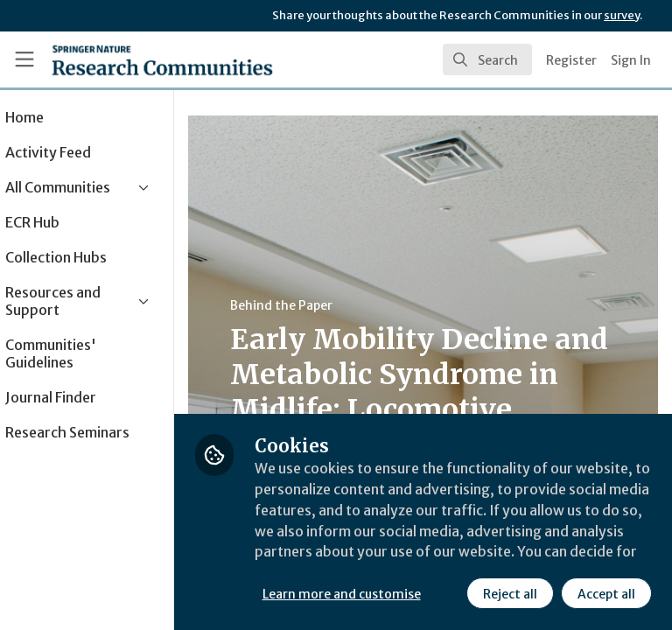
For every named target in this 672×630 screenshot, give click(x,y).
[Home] (162, 59)
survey (622, 15)
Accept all (451, 594)
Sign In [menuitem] (631, 60)
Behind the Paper (331, 305)
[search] (487, 59)
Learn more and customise (391, 556)
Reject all (354, 594)
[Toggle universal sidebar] (24, 59)
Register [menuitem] (571, 60)
